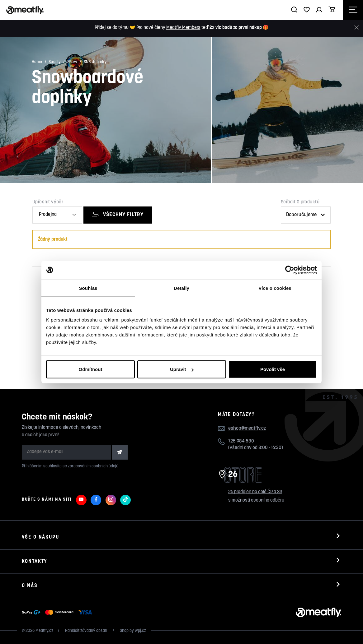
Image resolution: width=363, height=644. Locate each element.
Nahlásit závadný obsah (87, 631)
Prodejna (48, 215)
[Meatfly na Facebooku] (96, 500)
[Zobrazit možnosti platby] (58, 613)
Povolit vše (273, 369)
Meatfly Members (183, 28)
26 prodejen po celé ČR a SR (255, 492)
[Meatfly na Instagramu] (111, 500)
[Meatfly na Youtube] (81, 500)
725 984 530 (241, 441)
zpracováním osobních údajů (93, 466)
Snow (72, 62)
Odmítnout (91, 369)
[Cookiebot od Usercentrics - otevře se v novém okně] (290, 270)
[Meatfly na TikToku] (125, 500)
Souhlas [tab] (88, 288)
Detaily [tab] (181, 288)
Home (37, 62)
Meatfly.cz (44, 631)
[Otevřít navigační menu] (353, 10)
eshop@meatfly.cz (247, 429)
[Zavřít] (356, 28)
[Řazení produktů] (306, 215)
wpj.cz (140, 631)
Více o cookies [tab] (275, 288)
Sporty (55, 62)
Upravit (182, 369)
